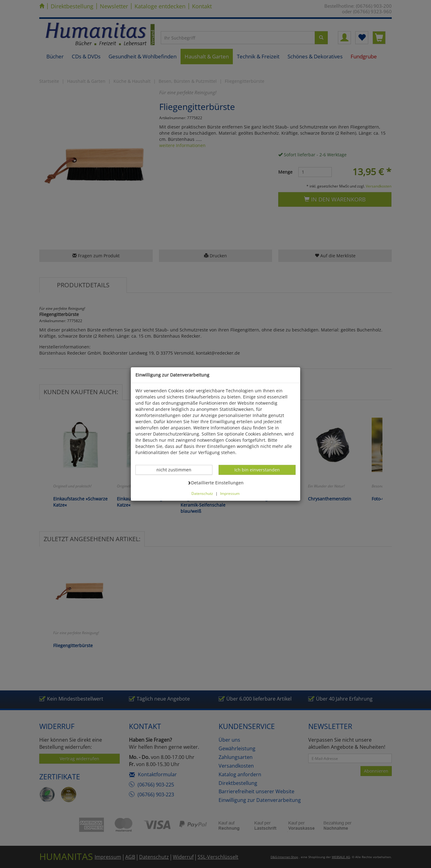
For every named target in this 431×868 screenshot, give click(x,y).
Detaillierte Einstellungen (215, 482)
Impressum (230, 493)
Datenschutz (202, 493)
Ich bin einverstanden (257, 470)
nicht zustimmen (177, 470)
